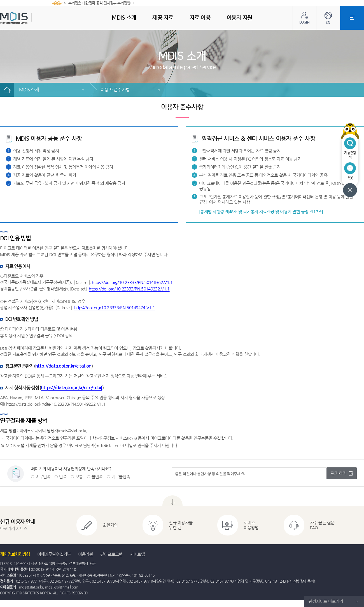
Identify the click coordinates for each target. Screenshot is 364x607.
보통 (79, 476)
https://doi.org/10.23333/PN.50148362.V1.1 (132, 282)
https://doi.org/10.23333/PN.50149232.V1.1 (129, 289)
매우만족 (43, 476)
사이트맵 (137, 554)
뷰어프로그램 (111, 554)
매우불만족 (121, 476)
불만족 (97, 476)
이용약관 (86, 554)
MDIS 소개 (29, 90)
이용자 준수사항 (115, 90)
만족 (63, 476)
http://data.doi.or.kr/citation (63, 366)
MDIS (28, 18)
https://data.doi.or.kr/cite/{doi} (72, 388)
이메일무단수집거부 (54, 554)
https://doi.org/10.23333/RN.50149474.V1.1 (115, 307)
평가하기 (339, 473)
